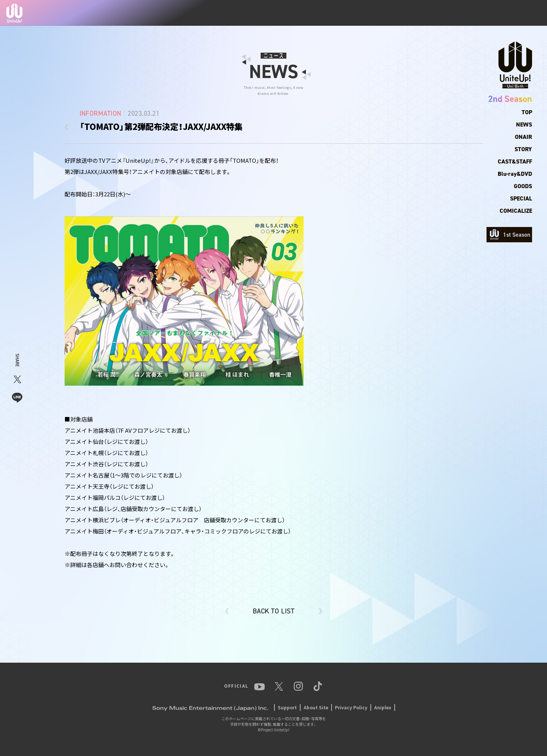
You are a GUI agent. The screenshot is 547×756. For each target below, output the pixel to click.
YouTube (449, 13)
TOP (290, 13)
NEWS (312, 13)
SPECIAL (521, 198)
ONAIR (523, 137)
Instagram (493, 13)
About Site (316, 707)
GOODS (523, 186)
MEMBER (340, 13)
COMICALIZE (516, 211)
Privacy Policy (351, 707)
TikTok (523, 13)
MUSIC (394, 13)
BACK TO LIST (273, 611)
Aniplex (383, 707)
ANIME (369, 13)
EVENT (420, 13)
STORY (523, 149)
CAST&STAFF (515, 161)
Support (287, 707)
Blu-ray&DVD (515, 174)
